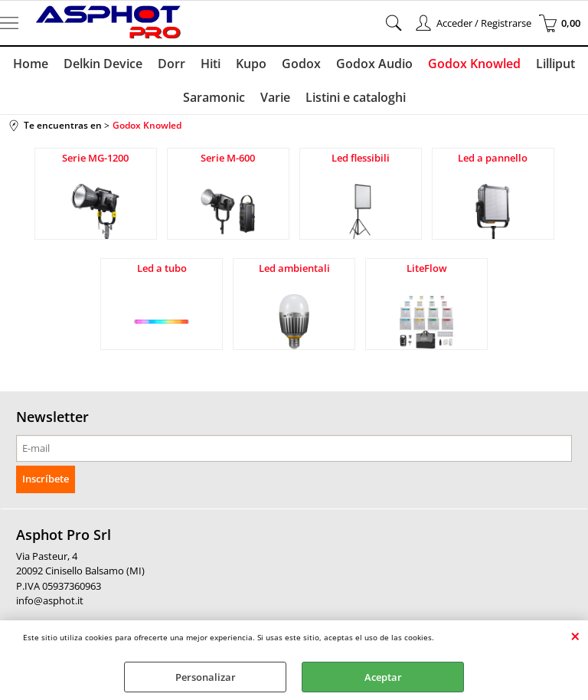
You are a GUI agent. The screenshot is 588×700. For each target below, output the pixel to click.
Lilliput (555, 64)
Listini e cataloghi (356, 97)
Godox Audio (374, 64)
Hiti (211, 64)
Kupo (251, 64)
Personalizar (206, 677)
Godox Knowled (474, 64)
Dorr (171, 64)
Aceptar (383, 677)
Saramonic (214, 97)
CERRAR (575, 636)
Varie (275, 97)
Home (31, 64)
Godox (301, 64)
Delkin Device (103, 64)
